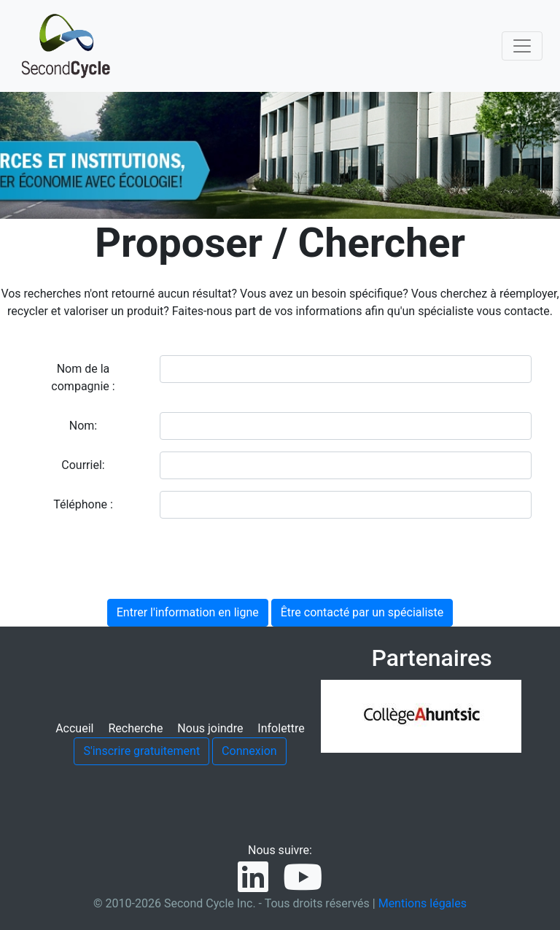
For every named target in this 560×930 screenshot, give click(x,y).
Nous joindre (210, 728)
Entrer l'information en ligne (188, 612)
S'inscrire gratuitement (141, 751)
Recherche (135, 728)
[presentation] (139, 559)
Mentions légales (423, 903)
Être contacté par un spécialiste (362, 612)
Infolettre (281, 728)
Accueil (74, 728)
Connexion (249, 751)
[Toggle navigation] (522, 46)
